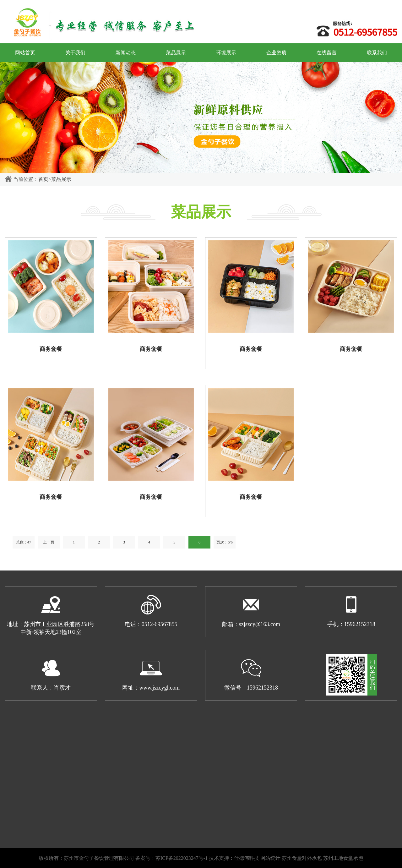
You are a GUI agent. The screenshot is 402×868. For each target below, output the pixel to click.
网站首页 (25, 53)
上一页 (49, 542)
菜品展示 (176, 53)
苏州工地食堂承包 (343, 858)
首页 (43, 179)
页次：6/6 (224, 542)
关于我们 (75, 53)
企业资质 (276, 53)
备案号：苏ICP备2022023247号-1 (171, 858)
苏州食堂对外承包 (302, 858)
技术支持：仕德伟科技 (234, 858)
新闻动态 (126, 53)
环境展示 (226, 53)
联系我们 (377, 53)
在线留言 (327, 53)
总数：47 (24, 542)
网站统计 (270, 858)
